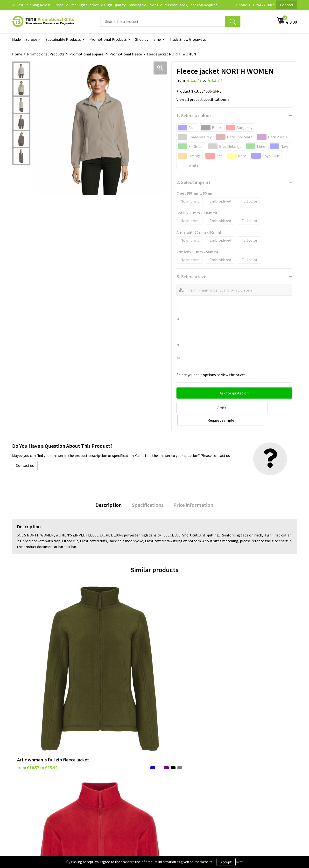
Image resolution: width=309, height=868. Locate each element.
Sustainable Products (63, 39)
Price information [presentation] (191, 492)
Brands (166, 735)
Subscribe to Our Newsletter (184, 772)
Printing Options (104, 757)
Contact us (25, 452)
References (240, 750)
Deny (240, 862)
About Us (239, 735)
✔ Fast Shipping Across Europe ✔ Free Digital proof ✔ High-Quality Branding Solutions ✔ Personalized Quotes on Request (115, 5)
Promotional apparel (87, 54)
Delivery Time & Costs (108, 742)
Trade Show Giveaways (188, 39)
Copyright (169, 764)
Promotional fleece (126, 54)
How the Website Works (109, 750)
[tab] (111, 492)
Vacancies (239, 742)
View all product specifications (203, 99)
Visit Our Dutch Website (250, 757)
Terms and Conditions (179, 757)
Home (17, 54)
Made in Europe (25, 39)
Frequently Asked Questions (113, 735)
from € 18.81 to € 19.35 (251, 658)
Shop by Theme (148, 39)
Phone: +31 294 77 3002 (255, 5)
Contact (287, 5)
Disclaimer (169, 750)
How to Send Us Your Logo (111, 772)
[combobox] (163, 21)
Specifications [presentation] (148, 492)
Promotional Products (108, 39)
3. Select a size (191, 276)
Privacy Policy (172, 742)
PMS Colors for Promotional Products (121, 764)
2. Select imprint (193, 182)
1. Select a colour (194, 115)
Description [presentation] (111, 492)
